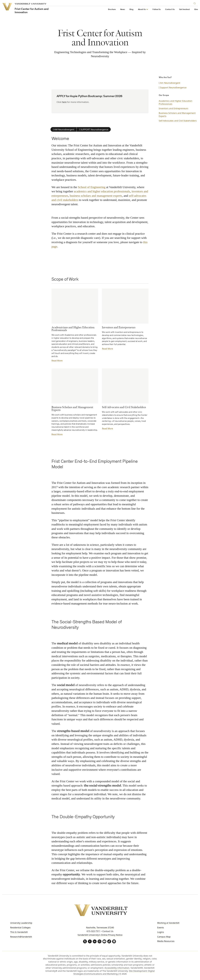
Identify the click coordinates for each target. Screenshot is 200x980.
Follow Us (157, 10)
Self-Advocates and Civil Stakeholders (178, 121)
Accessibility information (117, 968)
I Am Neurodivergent (170, 83)
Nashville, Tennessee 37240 (100, 927)
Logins (161, 932)
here (64, 102)
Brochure (112, 10)
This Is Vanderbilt (19, 932)
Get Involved (184, 10)
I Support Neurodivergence (173, 87)
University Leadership (21, 923)
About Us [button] (142, 10)
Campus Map (164, 937)
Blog (131, 10)
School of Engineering (92, 187)
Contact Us (170, 10)
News (123, 10)
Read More (57, 360)
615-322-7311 (93, 931)
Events (160, 927)
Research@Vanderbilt (21, 937)
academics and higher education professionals (102, 191)
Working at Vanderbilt (168, 923)
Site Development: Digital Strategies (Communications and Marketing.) (114, 972)
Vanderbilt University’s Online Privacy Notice (100, 935)
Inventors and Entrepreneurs (174, 108)
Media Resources (166, 941)
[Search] (195, 3)
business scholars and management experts (96, 196)
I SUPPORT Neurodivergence (94, 129)
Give (196, 10)
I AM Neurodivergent (64, 129)
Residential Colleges (20, 927)
